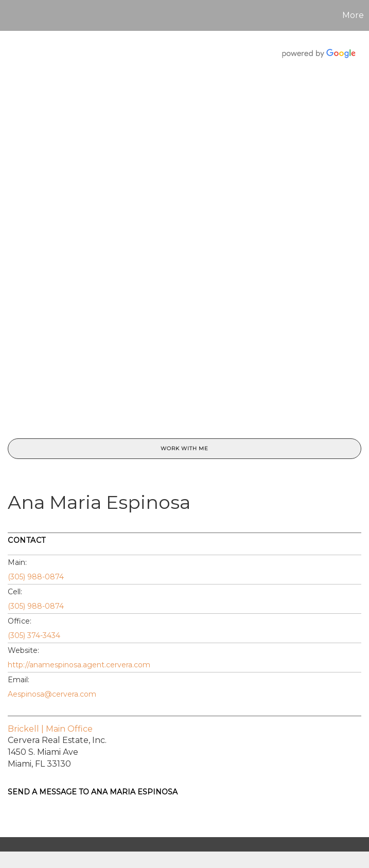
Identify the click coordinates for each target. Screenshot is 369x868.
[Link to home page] (13, 15)
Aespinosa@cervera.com (52, 694)
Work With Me (184, 448)
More (353, 15)
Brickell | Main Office (50, 729)
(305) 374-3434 (34, 635)
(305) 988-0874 (36, 577)
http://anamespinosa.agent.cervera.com (79, 665)
